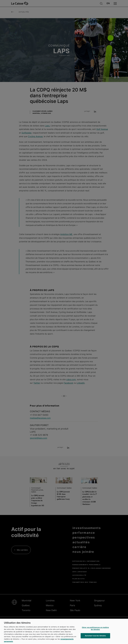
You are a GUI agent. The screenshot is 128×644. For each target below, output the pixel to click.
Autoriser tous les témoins (95, 636)
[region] (64, 631)
